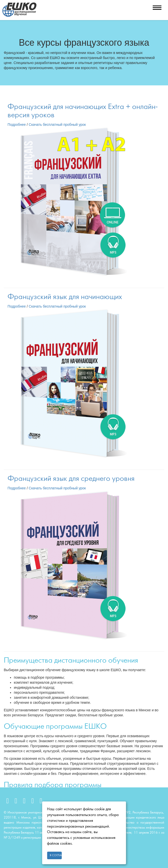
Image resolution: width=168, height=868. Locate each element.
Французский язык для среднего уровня (71, 479)
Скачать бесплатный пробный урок (57, 125)
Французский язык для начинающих (65, 297)
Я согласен (56, 855)
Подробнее (17, 125)
